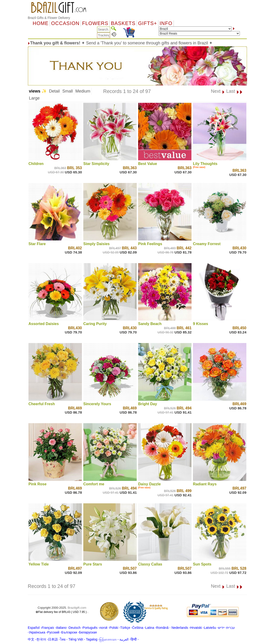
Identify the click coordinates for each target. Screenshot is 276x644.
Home (41, 23)
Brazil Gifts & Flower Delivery (49, 18)
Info (166, 23)
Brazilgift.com (77, 608)
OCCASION (65, 23)
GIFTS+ (148, 23)
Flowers (95, 23)
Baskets (123, 23)
